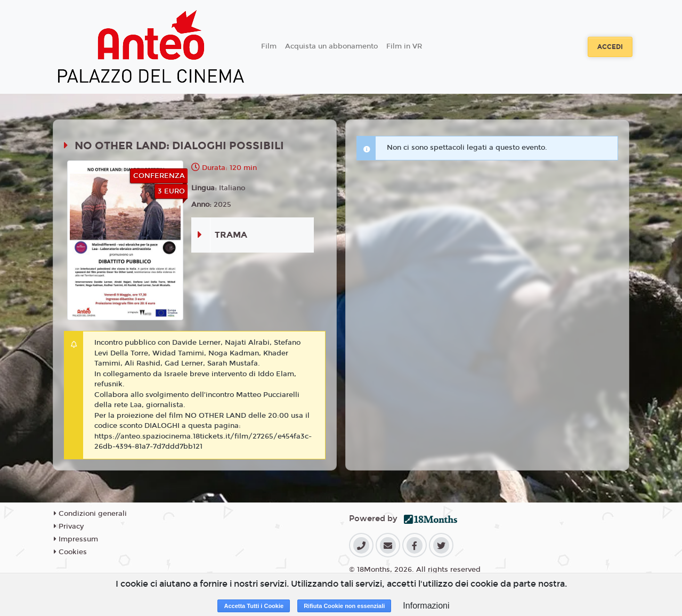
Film (269, 46)
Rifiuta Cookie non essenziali (344, 606)
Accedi (610, 47)
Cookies (70, 552)
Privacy (69, 526)
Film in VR (404, 46)
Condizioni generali (90, 514)
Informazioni (426, 606)
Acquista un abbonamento (331, 46)
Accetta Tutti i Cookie (254, 606)
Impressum (76, 539)
